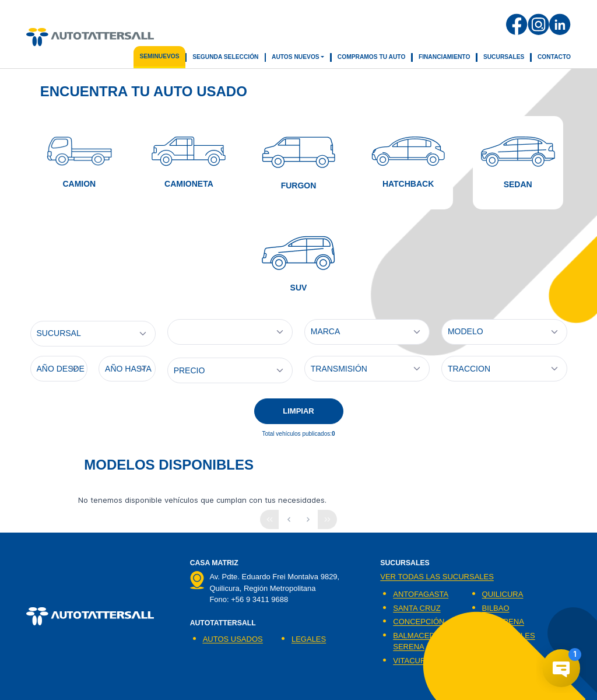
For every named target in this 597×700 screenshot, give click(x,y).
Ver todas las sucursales (437, 577)
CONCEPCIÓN (419, 622)
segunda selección (225, 57)
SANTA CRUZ (417, 608)
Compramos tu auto (372, 57)
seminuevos (159, 56)
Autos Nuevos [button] (296, 57)
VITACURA (412, 661)
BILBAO (496, 608)
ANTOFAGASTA (421, 594)
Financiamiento (445, 57)
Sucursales (504, 57)
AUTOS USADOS (233, 639)
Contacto (554, 57)
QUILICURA (503, 594)
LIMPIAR (298, 411)
